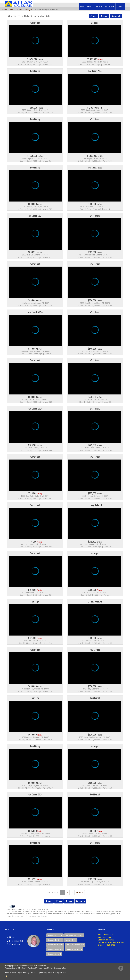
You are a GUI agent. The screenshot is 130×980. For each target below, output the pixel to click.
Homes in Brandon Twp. (75, 945)
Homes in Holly (70, 940)
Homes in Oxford (54, 954)
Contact (120, 6)
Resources (109, 6)
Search (80, 901)
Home (82, 6)
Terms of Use (53, 972)
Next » (80, 893)
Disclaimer (35, 972)
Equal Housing (23, 972)
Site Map (63, 972)
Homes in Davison (55, 940)
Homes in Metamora (74, 949)
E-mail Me (15, 944)
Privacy (43, 972)
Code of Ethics (11, 972)
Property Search (94, 6)
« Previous (53, 893)
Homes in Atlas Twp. (55, 949)
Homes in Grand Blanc (74, 935)
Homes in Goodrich (55, 935)
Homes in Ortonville (55, 945)
